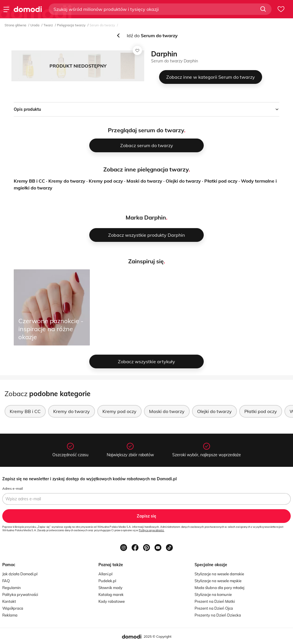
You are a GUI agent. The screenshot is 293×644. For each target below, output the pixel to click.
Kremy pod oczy (106, 181)
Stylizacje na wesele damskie (219, 574)
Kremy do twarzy (67, 181)
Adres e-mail (13, 488)
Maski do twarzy (144, 181)
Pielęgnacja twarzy (71, 25)
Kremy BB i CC (29, 181)
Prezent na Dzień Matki (215, 601)
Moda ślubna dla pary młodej (219, 588)
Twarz (48, 25)
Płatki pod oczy (221, 181)
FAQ (6, 581)
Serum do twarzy (102, 25)
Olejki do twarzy (183, 181)
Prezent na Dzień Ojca (214, 608)
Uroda (35, 25)
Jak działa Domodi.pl (20, 574)
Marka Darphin (146, 217)
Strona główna (15, 25)
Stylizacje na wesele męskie (218, 581)
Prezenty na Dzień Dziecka (218, 615)
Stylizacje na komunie (213, 594)
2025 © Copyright (158, 636)
